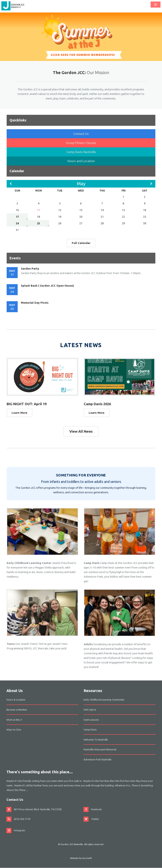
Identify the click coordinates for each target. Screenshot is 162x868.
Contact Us (81, 134)
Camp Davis (90, 730)
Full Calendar (81, 243)
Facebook (96, 809)
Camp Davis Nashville (81, 152)
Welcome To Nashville (96, 740)
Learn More (19, 413)
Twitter (95, 819)
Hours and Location (81, 161)
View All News (81, 431)
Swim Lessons (91, 720)
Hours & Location (16, 700)
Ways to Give (14, 730)
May (81, 184)
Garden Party (30, 269)
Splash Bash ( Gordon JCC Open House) (47, 286)
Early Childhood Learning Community (104, 700)
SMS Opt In (90, 710)
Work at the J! (14, 720)
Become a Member (17, 710)
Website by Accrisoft (81, 858)
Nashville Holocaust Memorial (100, 749)
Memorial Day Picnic (35, 303)
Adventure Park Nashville (98, 759)
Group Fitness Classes (81, 143)
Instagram (19, 830)
